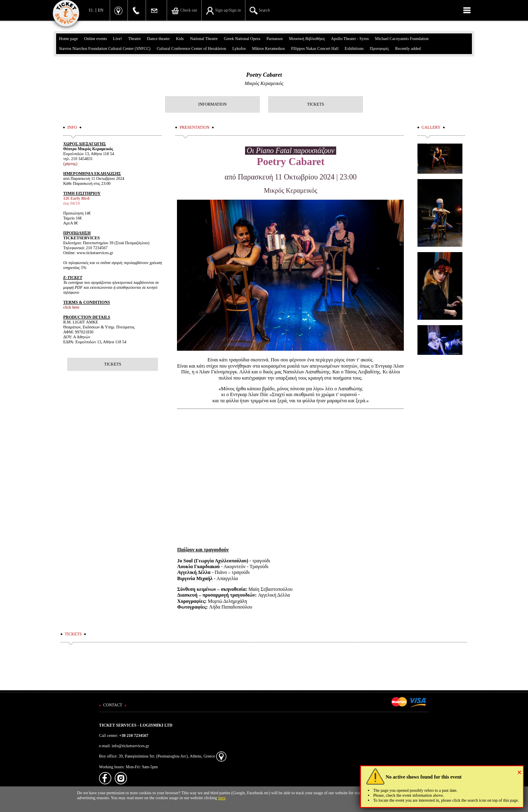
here (222, 798)
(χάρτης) (70, 164)
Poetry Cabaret (264, 75)
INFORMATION (213, 104)
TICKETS (315, 104)
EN (100, 10)
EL (91, 10)
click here (71, 307)
